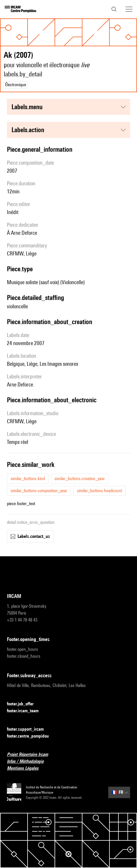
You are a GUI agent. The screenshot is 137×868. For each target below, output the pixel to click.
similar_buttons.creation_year (80, 479)
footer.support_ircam (29, 729)
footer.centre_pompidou (31, 736)
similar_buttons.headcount (100, 491)
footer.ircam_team (26, 711)
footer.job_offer (24, 704)
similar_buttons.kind (28, 479)
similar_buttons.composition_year (39, 491)
